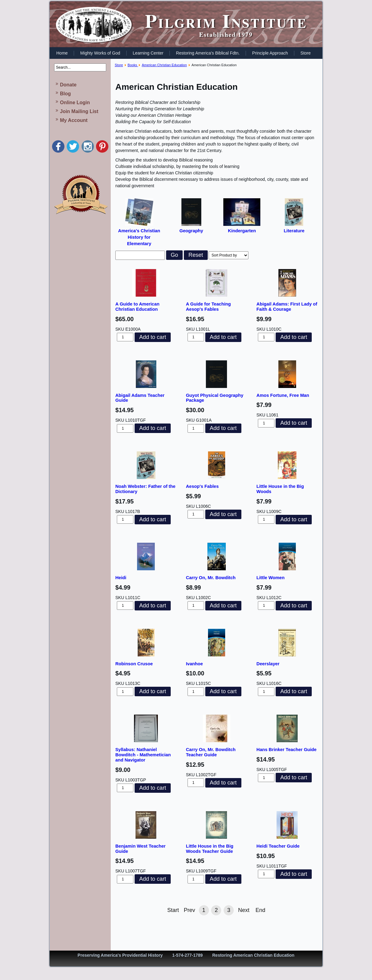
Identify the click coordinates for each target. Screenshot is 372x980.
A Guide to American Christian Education (137, 307)
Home (62, 53)
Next (244, 910)
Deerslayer (268, 664)
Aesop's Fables (202, 486)
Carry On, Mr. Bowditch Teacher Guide (211, 752)
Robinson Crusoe (134, 664)
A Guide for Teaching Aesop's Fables (208, 307)
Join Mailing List (79, 111)
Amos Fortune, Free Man (283, 395)
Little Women (270, 578)
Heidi (121, 578)
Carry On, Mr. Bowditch (211, 578)
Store (305, 53)
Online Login (75, 103)
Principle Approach (270, 53)
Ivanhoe (195, 664)
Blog (65, 94)
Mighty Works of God (100, 53)
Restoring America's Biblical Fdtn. (208, 53)
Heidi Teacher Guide (278, 846)
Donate (68, 85)
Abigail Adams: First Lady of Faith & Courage (287, 307)
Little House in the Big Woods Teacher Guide (210, 849)
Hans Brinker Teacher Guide (286, 750)
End (260, 910)
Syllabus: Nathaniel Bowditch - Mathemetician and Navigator (143, 755)
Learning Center (148, 53)
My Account (74, 120)
